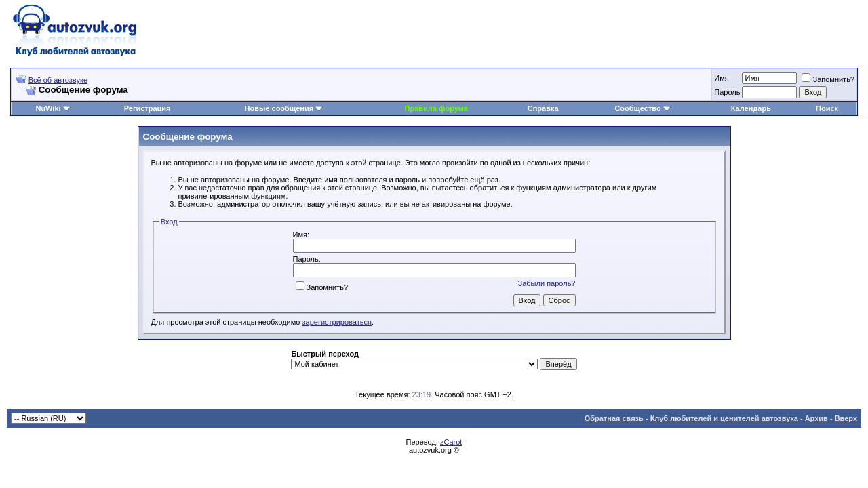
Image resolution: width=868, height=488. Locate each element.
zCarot (451, 442)
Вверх (846, 418)
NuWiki (48, 108)
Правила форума (436, 108)
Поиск (827, 108)
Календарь (751, 108)
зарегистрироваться (337, 322)
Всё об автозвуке (58, 80)
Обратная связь (614, 418)
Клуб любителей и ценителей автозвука (724, 418)
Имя (721, 78)
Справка (543, 108)
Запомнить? (828, 79)
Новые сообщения (279, 108)
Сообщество (642, 108)
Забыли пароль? (547, 283)
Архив (816, 418)
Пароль (727, 92)
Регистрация (147, 108)
